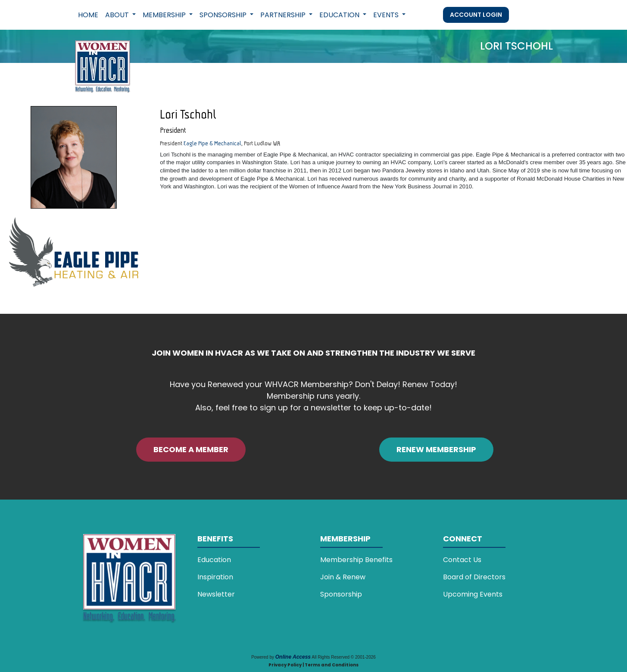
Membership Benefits (356, 560)
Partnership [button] (284, 15)
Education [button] (340, 15)
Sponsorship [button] (224, 15)
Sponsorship (341, 594)
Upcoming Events (473, 594)
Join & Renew (343, 577)
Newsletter (216, 594)
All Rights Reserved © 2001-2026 (344, 657)
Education (214, 560)
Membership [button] (165, 15)
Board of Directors (474, 577)
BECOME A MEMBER (191, 449)
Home (88, 15)
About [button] (118, 15)
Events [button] (387, 15)
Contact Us (462, 560)
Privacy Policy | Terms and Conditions (313, 665)
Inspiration (215, 577)
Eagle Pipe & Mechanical (212, 143)
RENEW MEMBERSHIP (436, 449)
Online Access (293, 657)
